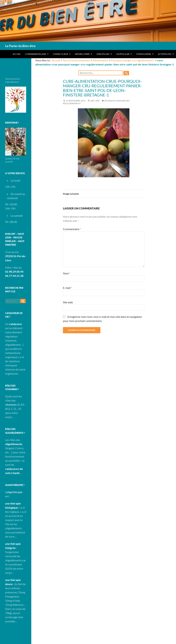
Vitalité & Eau (103, 54)
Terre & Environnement (76, 60)
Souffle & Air (123, 54)
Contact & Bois (60, 54)
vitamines (11, 405)
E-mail (67, 288)
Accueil (17, 54)
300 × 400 (95, 101)
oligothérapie (14, 492)
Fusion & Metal (144, 54)
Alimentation (100, 60)
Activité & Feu (165, 54)
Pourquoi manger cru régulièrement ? (133, 60)
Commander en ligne (36, 54)
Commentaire (72, 229)
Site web (68, 302)
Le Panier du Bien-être (20, 46)
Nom (67, 273)
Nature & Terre (82, 54)
